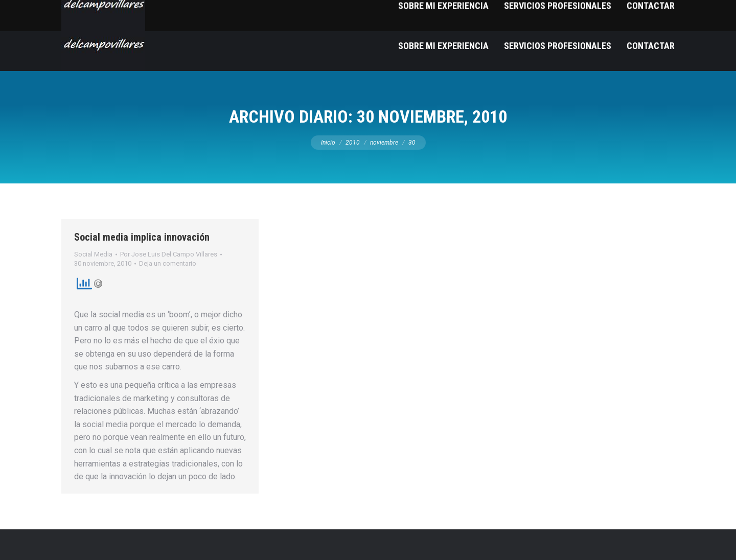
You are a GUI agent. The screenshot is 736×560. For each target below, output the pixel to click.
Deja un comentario (168, 263)
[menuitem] (443, 46)
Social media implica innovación (142, 237)
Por (169, 254)
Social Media (93, 254)
